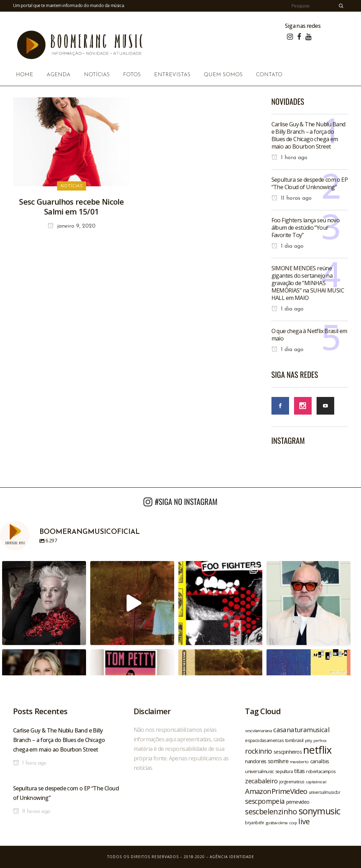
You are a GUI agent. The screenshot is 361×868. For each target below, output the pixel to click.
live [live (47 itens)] (304, 821)
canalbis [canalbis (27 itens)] (320, 761)
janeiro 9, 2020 (72, 226)
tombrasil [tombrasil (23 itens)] (294, 740)
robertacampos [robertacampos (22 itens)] (321, 771)
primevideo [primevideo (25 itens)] (298, 802)
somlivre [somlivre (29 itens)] (278, 761)
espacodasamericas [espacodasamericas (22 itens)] (264, 740)
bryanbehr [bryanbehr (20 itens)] (255, 822)
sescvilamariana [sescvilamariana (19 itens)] (258, 731)
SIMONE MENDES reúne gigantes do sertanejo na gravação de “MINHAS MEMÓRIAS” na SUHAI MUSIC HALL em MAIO (308, 283)
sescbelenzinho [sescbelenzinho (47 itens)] (271, 811)
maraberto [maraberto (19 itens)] (299, 762)
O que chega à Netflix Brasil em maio (309, 335)
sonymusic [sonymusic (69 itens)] (320, 811)
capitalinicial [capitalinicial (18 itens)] (316, 782)
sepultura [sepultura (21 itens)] (284, 771)
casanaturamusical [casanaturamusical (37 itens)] (301, 730)
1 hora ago (289, 158)
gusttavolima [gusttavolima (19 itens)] (277, 823)
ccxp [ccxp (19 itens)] (293, 823)
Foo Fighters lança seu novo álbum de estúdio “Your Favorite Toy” (306, 228)
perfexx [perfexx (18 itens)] (320, 741)
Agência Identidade (232, 857)
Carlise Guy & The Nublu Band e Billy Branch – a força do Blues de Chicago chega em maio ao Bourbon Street (308, 135)
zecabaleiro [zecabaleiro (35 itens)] (261, 781)
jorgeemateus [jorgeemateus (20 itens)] (292, 782)
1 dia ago (287, 246)
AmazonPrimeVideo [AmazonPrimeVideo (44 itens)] (276, 791)
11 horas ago (292, 198)
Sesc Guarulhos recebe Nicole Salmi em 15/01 (71, 206)
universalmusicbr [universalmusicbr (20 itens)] (325, 792)
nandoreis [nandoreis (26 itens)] (256, 761)
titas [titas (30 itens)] (299, 771)
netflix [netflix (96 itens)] (317, 750)
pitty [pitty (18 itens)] (308, 741)
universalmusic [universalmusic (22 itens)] (259, 771)
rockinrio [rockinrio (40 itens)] (259, 751)
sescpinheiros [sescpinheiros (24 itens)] (288, 752)
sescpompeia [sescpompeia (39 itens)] (265, 801)
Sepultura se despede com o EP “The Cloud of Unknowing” (310, 183)
